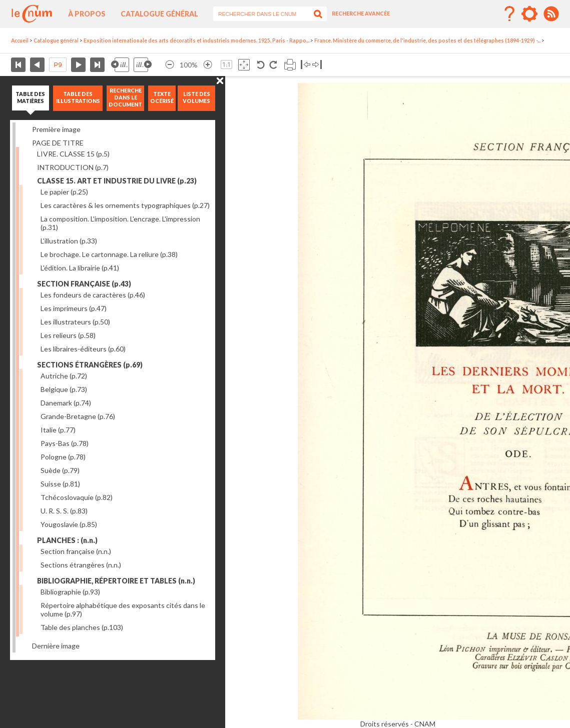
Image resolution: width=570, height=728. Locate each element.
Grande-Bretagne (78, 416)
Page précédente (37, 65)
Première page (18, 65)
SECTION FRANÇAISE (84, 284)
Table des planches (82, 627)
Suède (60, 470)
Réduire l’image (170, 65)
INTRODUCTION (73, 167)
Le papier (64, 192)
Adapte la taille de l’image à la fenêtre (244, 65)
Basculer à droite (317, 65)
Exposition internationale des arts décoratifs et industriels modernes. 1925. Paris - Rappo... (196, 40)
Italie (58, 430)
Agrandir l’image (208, 65)
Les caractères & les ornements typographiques (125, 205)
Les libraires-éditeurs (83, 349)
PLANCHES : (67, 540)
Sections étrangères (81, 565)
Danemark (66, 403)
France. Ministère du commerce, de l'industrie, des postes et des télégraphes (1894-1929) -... (427, 40)
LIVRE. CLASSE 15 (73, 154)
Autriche (64, 376)
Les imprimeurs (74, 308)
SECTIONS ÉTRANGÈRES (90, 365)
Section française (76, 551)
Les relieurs (68, 335)
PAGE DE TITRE (58, 143)
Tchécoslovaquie (77, 497)
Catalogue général (159, 14)
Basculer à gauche (306, 65)
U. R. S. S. (64, 511)
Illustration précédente (120, 65)
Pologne (63, 457)
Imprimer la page (290, 65)
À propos (87, 14)
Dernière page (97, 65)
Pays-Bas (65, 443)
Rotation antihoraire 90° (261, 65)
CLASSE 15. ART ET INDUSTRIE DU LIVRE (117, 181)
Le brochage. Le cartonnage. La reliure (109, 254)
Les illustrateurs (75, 322)
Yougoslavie (69, 524)
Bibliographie (70, 592)
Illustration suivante (143, 65)
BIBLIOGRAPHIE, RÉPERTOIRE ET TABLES (116, 581)
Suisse (60, 484)
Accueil (20, 40)
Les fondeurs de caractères (93, 295)
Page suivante (78, 65)
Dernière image (56, 646)
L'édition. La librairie (80, 268)
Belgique (64, 389)
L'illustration (69, 241)
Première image (56, 129)
